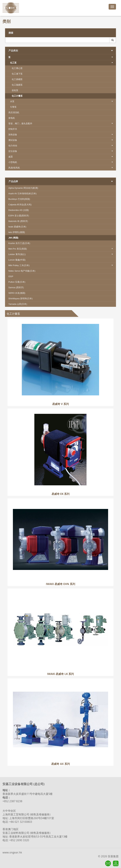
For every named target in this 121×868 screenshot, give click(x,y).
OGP (11, 276)
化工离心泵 (17, 68)
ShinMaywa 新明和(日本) (20, 299)
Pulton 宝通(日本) (17, 282)
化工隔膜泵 (17, 85)
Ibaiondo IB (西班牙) (18, 221)
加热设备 (62, 135)
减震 (62, 157)
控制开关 (13, 129)
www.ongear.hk (12, 852)
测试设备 (62, 140)
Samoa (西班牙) (16, 287)
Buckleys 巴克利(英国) (19, 199)
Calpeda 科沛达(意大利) (20, 205)
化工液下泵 (17, 74)
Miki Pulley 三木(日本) (62, 265)
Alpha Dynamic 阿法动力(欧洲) (23, 188)
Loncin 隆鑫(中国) (17, 260)
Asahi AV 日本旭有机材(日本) (22, 194)
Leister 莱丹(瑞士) (62, 254)
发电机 (12, 118)
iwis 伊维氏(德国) (17, 232)
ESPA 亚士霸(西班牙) (19, 216)
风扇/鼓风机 (62, 168)
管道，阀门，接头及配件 (62, 124)
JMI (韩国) (13, 238)
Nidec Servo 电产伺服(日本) (22, 271)
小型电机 (62, 162)
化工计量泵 (17, 96)
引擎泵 (13, 107)
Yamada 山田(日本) (18, 304)
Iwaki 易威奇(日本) (17, 227)
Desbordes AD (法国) (19, 210)
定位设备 (62, 151)
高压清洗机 (14, 112)
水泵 (63, 101)
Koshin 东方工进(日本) (19, 243)
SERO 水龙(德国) (17, 293)
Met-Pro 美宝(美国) (62, 249)
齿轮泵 (15, 90)
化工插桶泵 (17, 79)
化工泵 (63, 63)
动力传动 (62, 146)
